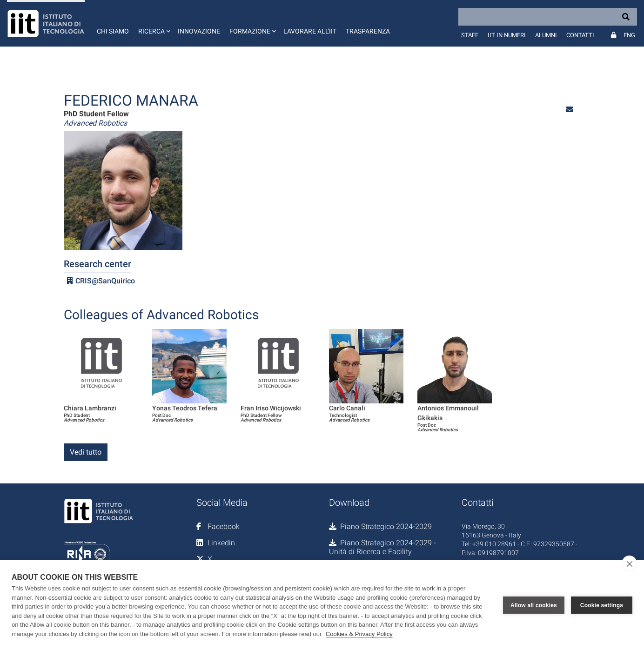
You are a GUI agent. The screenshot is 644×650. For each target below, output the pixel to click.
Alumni (546, 35)
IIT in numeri (507, 35)
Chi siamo (113, 31)
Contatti (580, 35)
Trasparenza (368, 31)
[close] (629, 563)
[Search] (548, 17)
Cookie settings (602, 605)
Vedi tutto (86, 452)
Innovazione (199, 31)
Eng (629, 35)
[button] (153, 23)
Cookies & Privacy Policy (359, 634)
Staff (470, 35)
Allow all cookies (534, 605)
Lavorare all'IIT (310, 31)
